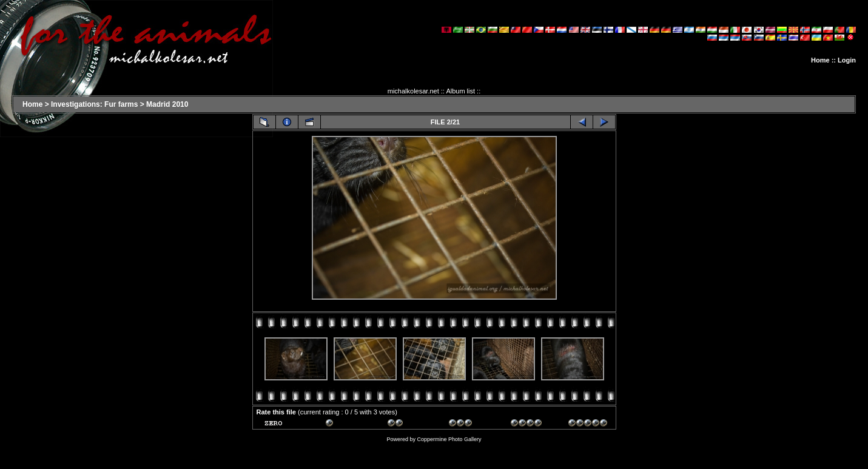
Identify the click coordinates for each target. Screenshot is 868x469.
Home (820, 60)
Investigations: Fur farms (94, 104)
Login (847, 60)
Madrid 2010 (167, 104)
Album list (460, 91)
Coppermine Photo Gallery (449, 439)
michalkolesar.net (413, 91)
